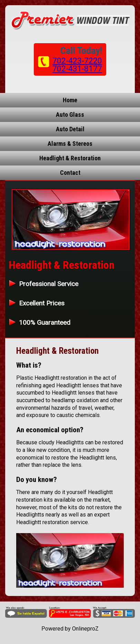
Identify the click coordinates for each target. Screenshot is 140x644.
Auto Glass (70, 115)
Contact (70, 173)
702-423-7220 (77, 61)
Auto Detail (70, 129)
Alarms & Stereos (70, 144)
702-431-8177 (77, 69)
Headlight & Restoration (70, 158)
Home (70, 100)
